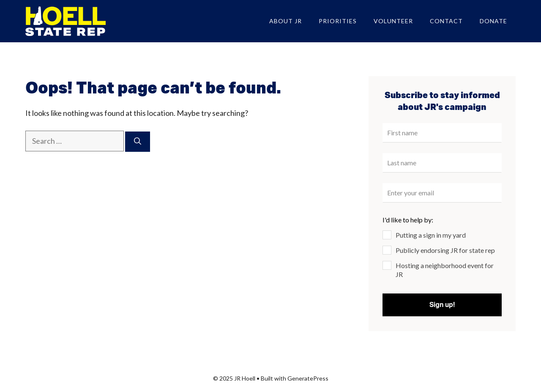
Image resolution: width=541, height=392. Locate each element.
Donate (493, 21)
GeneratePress (308, 378)
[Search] (138, 142)
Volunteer (393, 21)
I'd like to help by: (408, 220)
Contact (446, 21)
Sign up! (442, 305)
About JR (286, 21)
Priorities (338, 21)
